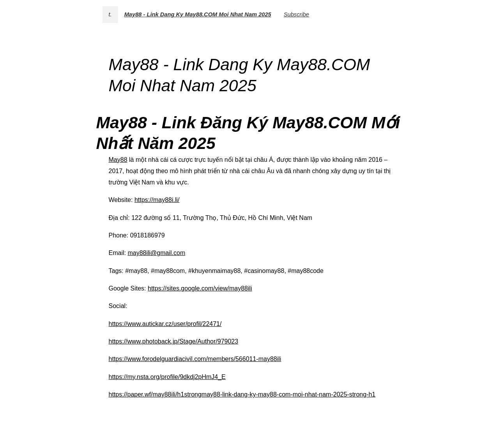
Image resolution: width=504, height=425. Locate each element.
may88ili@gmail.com (156, 253)
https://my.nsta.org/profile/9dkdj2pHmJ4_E (167, 377)
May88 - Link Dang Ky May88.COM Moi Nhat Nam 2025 (198, 14)
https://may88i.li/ (157, 200)
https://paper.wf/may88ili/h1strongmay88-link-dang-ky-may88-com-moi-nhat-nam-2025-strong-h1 (242, 394)
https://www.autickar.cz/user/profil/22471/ (165, 324)
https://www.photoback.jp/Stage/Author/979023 (174, 341)
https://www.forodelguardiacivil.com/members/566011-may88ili (195, 359)
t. (110, 14)
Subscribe (296, 14)
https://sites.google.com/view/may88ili (200, 288)
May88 (118, 160)
